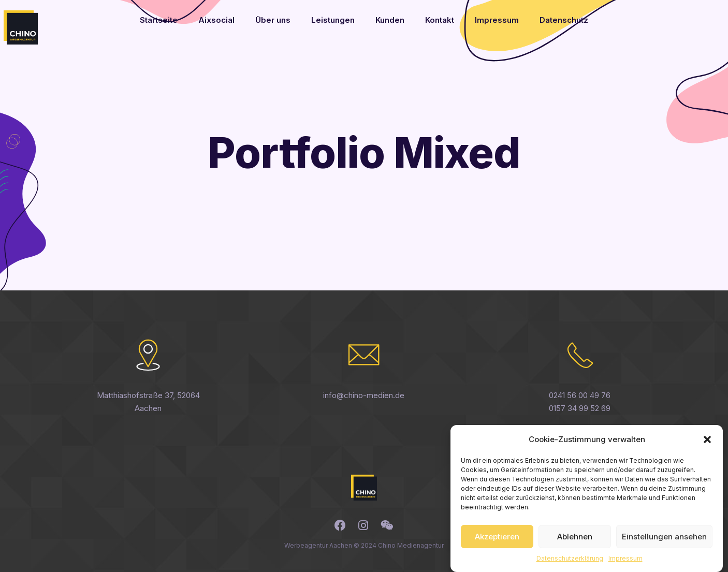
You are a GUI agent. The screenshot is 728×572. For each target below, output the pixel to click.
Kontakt (440, 20)
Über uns (273, 20)
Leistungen (333, 20)
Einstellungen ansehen (664, 542)
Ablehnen (575, 542)
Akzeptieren (497, 542)
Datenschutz (564, 20)
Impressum (625, 564)
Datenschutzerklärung (570, 564)
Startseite (159, 20)
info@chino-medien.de (364, 395)
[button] (707, 445)
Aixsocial (216, 20)
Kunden (390, 20)
